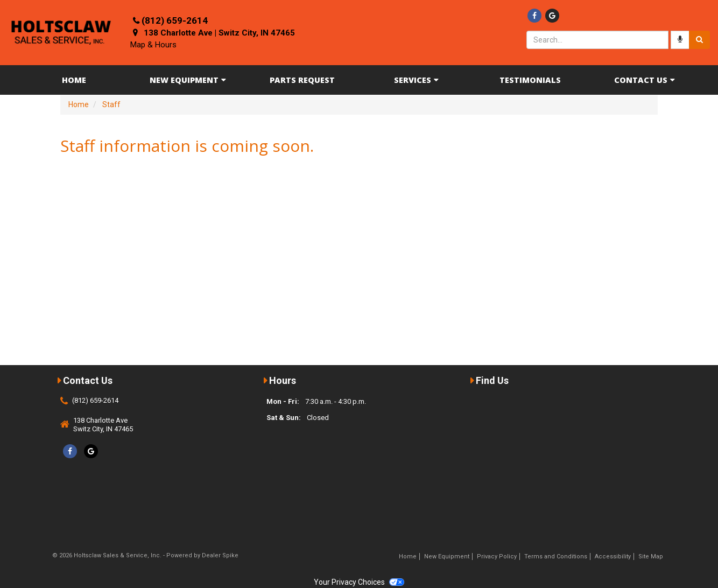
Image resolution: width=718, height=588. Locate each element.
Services (416, 80)
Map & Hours (153, 45)
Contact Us (645, 80)
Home (74, 80)
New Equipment (188, 80)
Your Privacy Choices (359, 582)
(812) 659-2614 (175, 20)
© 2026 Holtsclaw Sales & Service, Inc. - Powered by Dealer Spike (145, 555)
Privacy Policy (497, 556)
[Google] (552, 16)
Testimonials (530, 80)
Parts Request (302, 80)
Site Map (651, 556)
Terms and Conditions (556, 556)
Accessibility (613, 556)
